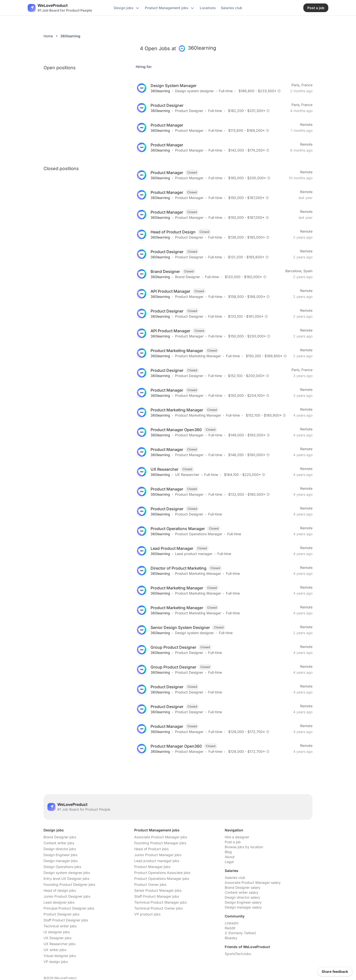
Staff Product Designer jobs (66, 920)
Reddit (230, 928)
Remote (306, 124)
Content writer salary (242, 892)
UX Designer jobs (57, 938)
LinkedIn (232, 923)
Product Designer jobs (61, 914)
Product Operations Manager (199, 534)
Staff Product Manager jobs (157, 896)
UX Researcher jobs (59, 944)
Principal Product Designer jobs (69, 908)
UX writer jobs (55, 950)
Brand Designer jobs (60, 837)
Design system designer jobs (67, 873)
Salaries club (235, 878)
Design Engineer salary (243, 902)
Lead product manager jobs (157, 861)
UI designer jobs (57, 932)
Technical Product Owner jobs (158, 908)
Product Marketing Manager (198, 356)
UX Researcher (187, 475)
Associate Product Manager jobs (161, 837)
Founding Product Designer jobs (69, 884)
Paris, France (302, 85)
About (230, 857)
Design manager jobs (61, 861)
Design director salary (242, 897)
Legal (229, 862)
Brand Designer (188, 277)
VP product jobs (147, 914)
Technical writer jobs (60, 926)
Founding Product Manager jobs (160, 843)
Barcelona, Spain (299, 271)
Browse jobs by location (244, 847)
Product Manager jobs (152, 867)
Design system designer (194, 91)
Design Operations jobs (62, 867)
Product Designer (189, 111)
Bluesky (231, 938)
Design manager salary (243, 907)
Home (48, 36)
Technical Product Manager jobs (160, 902)
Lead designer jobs (59, 902)
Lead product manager (194, 554)
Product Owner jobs (150, 884)
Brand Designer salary (243, 887)
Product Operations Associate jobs (162, 873)
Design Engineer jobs (60, 855)
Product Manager (189, 130)
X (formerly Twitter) (240, 933)
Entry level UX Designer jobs (66, 879)
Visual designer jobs (60, 956)
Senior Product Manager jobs (158, 890)
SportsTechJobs (238, 954)
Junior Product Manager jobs (158, 855)
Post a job (233, 842)
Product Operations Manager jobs (162, 879)
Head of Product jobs (151, 849)
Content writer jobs (59, 843)
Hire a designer (237, 837)
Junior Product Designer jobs (67, 896)
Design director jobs (60, 849)
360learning (160, 91)
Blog (228, 852)
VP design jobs (56, 962)
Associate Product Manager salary (253, 882)
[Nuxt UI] (60, 8)
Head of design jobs (60, 890)
